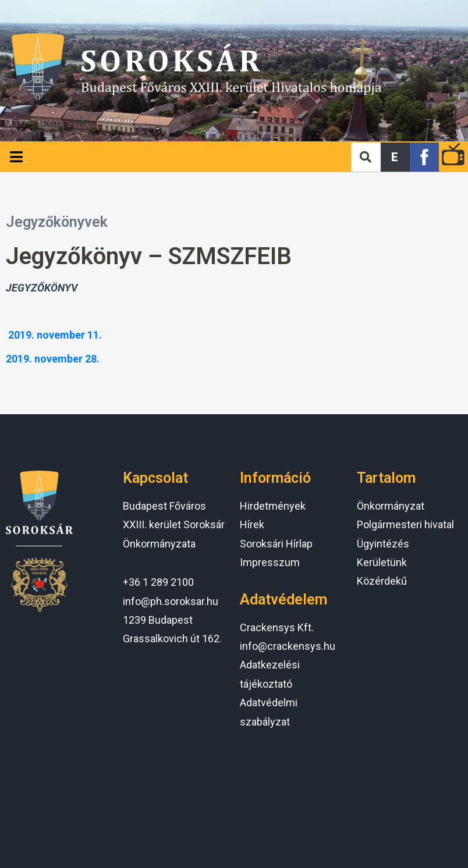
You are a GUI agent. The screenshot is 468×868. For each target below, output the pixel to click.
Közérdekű (382, 581)
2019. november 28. (53, 359)
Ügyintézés (383, 544)
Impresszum (270, 562)
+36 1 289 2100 (158, 582)
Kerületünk (382, 562)
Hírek (252, 524)
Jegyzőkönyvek (57, 222)
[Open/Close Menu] (16, 157)
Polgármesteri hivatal (405, 524)
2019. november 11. (55, 335)
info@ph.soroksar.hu (171, 601)
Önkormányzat (391, 506)
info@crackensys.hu (288, 646)
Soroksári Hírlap (276, 544)
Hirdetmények (273, 506)
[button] (395, 157)
